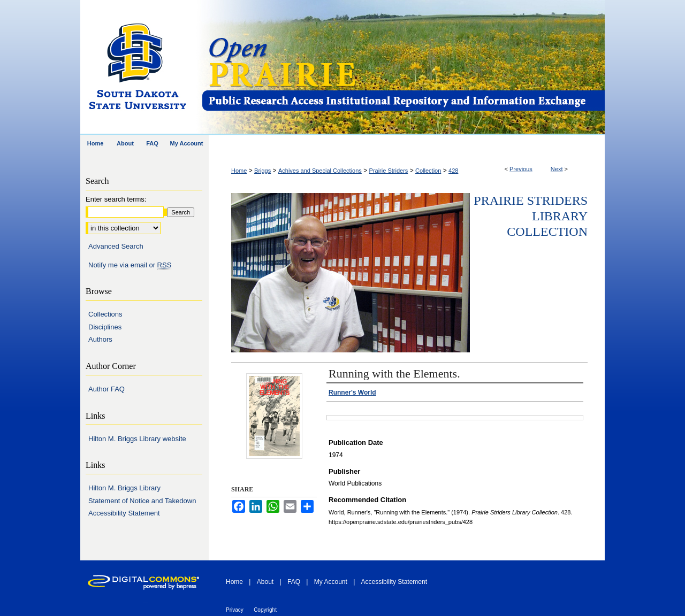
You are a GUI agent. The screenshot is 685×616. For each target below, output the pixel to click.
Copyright (265, 610)
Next (557, 169)
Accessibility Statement (124, 513)
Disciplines (105, 327)
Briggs (262, 171)
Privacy (235, 610)
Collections (105, 314)
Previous (521, 169)
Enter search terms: (116, 199)
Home (239, 171)
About (265, 582)
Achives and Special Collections (320, 171)
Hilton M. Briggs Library (124, 488)
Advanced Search (116, 246)
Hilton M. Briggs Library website (137, 439)
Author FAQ (106, 389)
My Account (331, 582)
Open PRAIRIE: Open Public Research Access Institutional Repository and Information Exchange (403, 68)
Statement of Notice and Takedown (142, 501)
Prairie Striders (389, 171)
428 (453, 171)
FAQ (294, 582)
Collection (428, 171)
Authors (100, 339)
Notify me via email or (130, 265)
